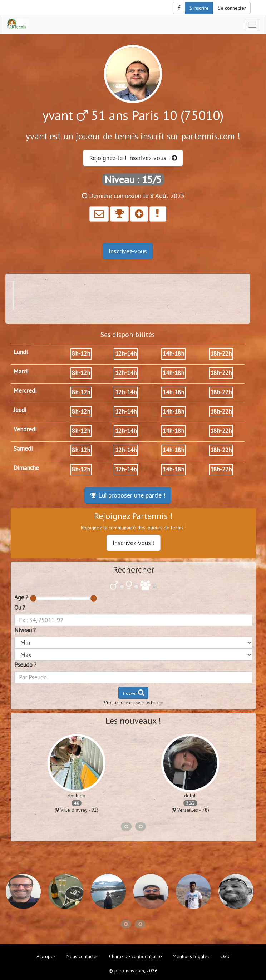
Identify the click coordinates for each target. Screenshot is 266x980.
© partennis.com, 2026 (133, 971)
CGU (225, 956)
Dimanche (26, 468)
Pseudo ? (25, 665)
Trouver (133, 692)
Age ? (21, 597)
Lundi (21, 352)
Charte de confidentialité (136, 956)
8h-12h (81, 353)
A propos (46, 956)
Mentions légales (191, 956)
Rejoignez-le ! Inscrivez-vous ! (133, 158)
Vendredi (25, 429)
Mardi (21, 371)
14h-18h (173, 353)
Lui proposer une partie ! (128, 495)
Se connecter (232, 8)
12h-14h (126, 353)
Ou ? (20, 608)
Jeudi (20, 410)
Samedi (23, 449)
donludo (77, 796)
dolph (190, 796)
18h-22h (221, 353)
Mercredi (25, 391)
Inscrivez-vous (128, 251)
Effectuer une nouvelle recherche (133, 703)
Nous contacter (82, 956)
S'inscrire (199, 8)
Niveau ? (25, 630)
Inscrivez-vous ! (134, 543)
